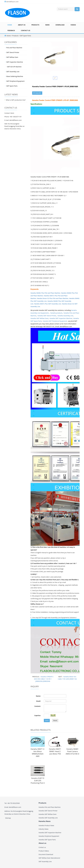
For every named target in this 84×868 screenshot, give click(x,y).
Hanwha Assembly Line (65, 316)
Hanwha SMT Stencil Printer (47, 316)
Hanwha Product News (46, 825)
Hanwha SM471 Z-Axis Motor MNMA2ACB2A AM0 (38, 753)
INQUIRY (37, 93)
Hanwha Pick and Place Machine (50, 807)
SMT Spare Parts (25, 36)
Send (47, 720)
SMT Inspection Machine (15, 62)
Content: (38, 706)
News (47, 25)
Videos (73, 25)
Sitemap (8, 818)
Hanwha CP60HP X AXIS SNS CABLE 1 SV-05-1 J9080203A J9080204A (44, 679)
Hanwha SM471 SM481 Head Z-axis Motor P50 (55, 751)
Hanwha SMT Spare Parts (47, 840)
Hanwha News (45, 821)
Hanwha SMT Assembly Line (48, 818)
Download (60, 25)
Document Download (46, 854)
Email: (38, 701)
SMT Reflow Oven (12, 57)
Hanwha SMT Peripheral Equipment (55, 321)
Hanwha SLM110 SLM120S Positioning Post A (38, 781)
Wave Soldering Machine (15, 76)
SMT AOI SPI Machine (14, 67)
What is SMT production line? (16, 100)
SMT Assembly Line (13, 72)
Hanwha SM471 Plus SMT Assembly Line (48, 304)
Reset (55, 720)
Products (35, 25)
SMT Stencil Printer (13, 52)
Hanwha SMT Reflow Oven (39, 318)
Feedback (11, 30)
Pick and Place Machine (14, 48)
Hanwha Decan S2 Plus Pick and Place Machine (53, 298)
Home (10, 25)
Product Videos (44, 851)
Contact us (26, 30)
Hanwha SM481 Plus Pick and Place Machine (45, 293)
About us (22, 25)
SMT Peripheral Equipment (15, 81)
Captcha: (38, 715)
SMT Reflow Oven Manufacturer (49, 858)
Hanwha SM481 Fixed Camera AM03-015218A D (72, 751)
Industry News (44, 829)
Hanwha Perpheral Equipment (49, 836)
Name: (38, 696)
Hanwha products (56, 313)
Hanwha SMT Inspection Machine (61, 318)
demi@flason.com (12, 2)
